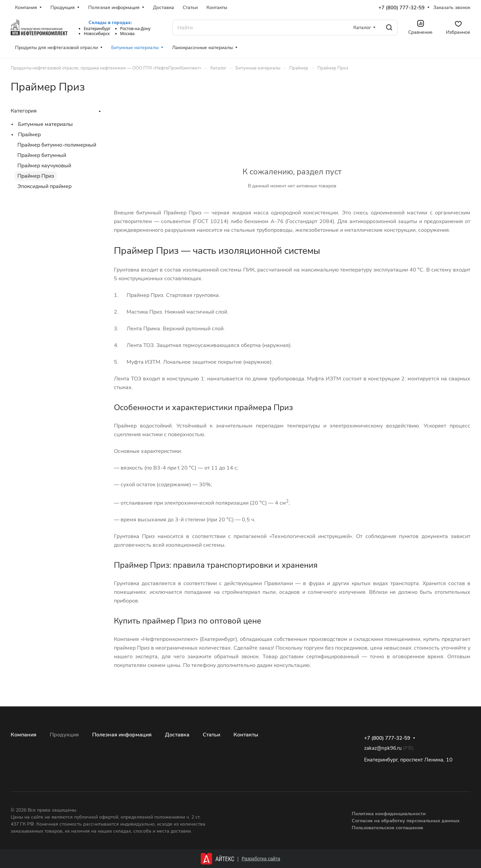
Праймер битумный (42, 155)
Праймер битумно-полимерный (57, 145)
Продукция (64, 735)
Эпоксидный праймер (44, 186)
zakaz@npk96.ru (383, 748)
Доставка (177, 735)
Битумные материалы (45, 124)
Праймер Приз (36, 176)
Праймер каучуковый (44, 166)
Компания (24, 735)
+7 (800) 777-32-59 (402, 8)
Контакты (246, 735)
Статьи (211, 735)
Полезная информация (122, 735)
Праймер (29, 135)
